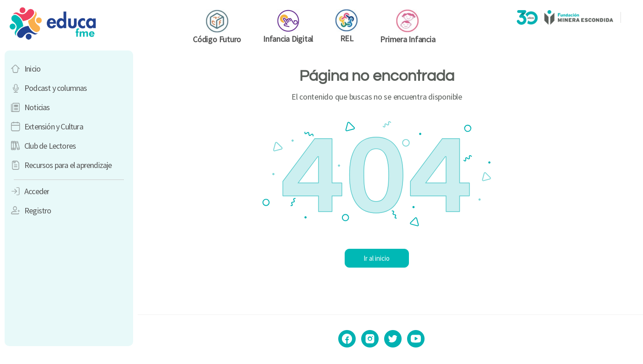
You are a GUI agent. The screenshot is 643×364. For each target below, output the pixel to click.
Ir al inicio (390, 258)
